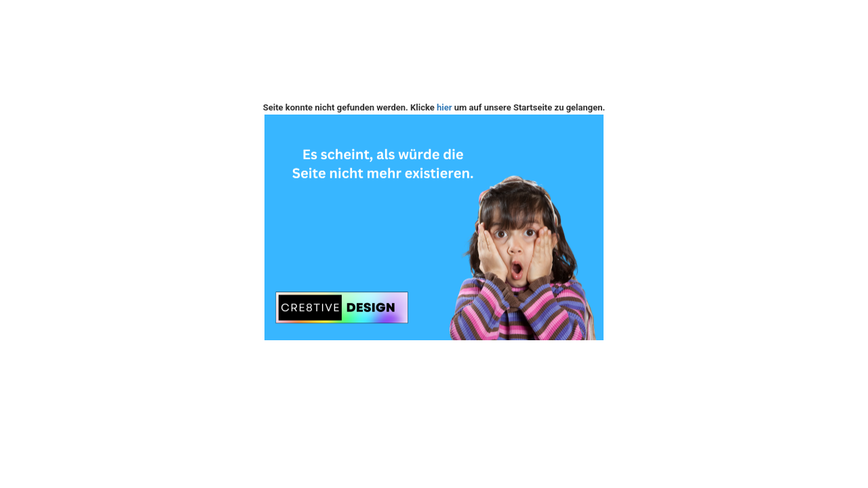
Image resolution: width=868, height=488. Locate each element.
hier (445, 107)
